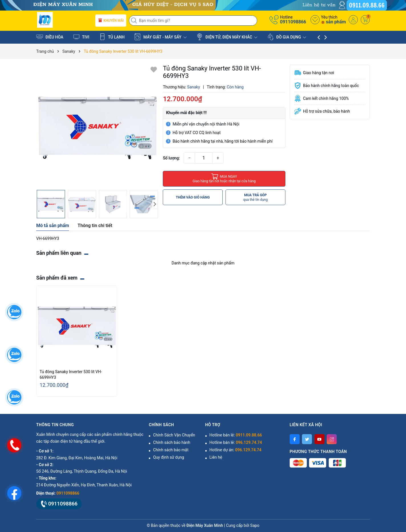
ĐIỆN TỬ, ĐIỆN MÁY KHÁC (227, 37)
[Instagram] (332, 439)
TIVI (81, 37)
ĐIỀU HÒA (50, 37)
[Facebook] (295, 439)
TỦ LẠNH (112, 37)
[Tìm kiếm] (135, 21)
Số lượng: (171, 158)
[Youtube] (319, 439)
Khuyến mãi (110, 21)
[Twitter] (307, 439)
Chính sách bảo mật (171, 450)
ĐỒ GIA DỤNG (287, 37)
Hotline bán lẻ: (236, 435)
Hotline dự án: (236, 450)
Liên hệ (216, 457)
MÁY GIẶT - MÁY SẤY (160, 37)
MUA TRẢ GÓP (255, 198)
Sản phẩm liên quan (59, 253)
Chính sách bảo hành (172, 442)
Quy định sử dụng (169, 457)
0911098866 (293, 22)
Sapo (255, 525)
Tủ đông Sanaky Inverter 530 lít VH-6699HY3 (71, 375)
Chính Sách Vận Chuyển (174, 435)
